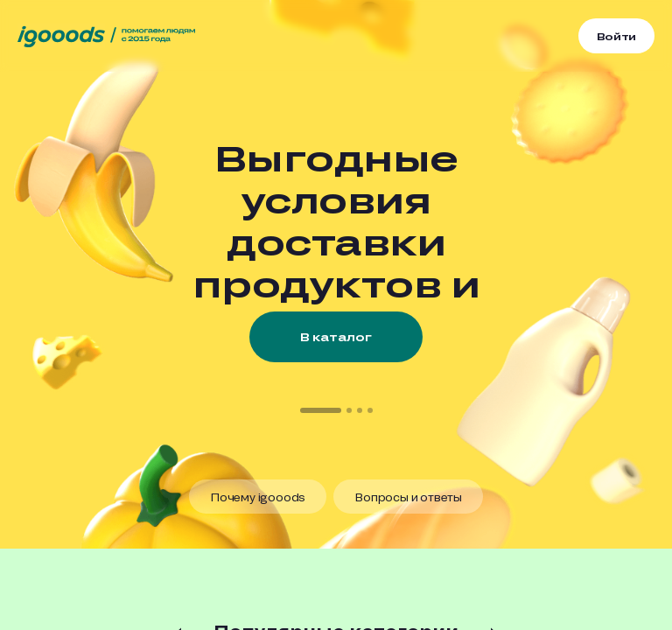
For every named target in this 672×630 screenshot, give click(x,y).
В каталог (336, 337)
